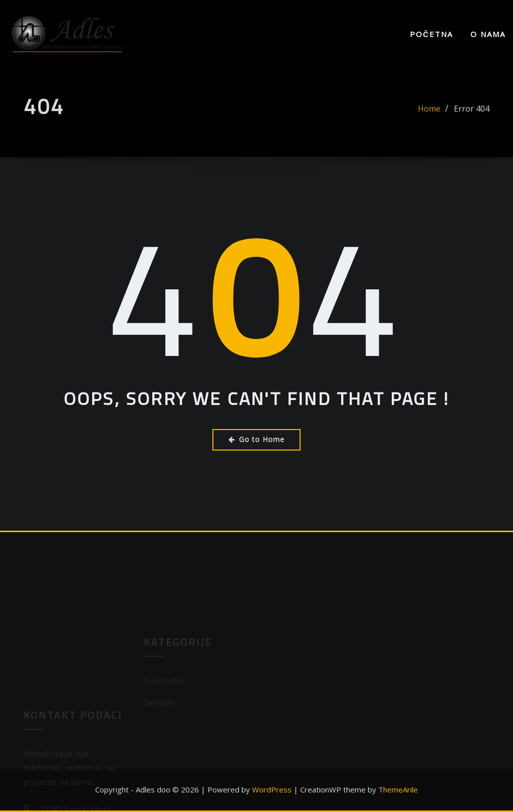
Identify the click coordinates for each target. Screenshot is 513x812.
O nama (488, 34)
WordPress (272, 789)
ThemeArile (398, 789)
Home (429, 112)
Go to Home (256, 439)
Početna (431, 34)
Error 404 (472, 112)
